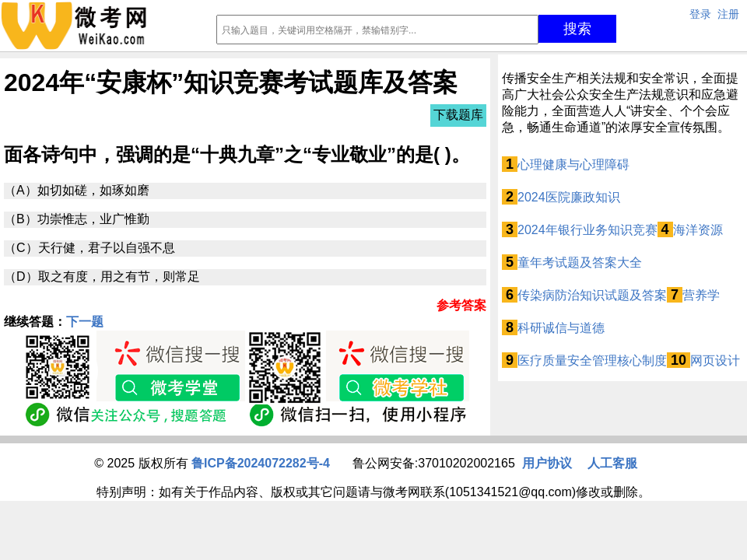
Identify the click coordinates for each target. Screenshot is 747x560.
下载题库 (458, 115)
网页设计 (715, 360)
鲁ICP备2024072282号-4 (261, 463)
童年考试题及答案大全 (580, 262)
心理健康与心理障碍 (573, 164)
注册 (728, 14)
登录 (700, 14)
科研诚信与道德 (561, 328)
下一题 (85, 322)
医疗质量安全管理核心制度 (592, 360)
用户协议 (547, 463)
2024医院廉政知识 (569, 197)
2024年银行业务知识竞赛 (587, 230)
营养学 (701, 295)
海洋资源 (698, 230)
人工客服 (612, 463)
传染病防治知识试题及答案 (592, 295)
